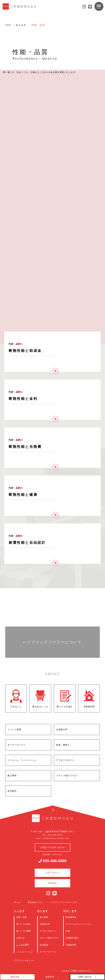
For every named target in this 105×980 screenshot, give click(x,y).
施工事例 (44, 917)
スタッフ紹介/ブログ (49, 938)
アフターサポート (48, 931)
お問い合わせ (85, 977)
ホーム (17, 902)
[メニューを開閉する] (99, 6)
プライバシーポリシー (24, 960)
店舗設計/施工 (72, 938)
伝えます (21, 25)
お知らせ (20, 938)
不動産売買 (71, 945)
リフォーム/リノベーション (78, 924)
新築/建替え (71, 917)
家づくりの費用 (24, 931)
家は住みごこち (35, 902)
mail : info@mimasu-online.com (52, 838)
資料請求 (50, 977)
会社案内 (44, 945)
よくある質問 (22, 945)
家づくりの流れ (24, 924)
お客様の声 (45, 924)
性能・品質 (21, 917)
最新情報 (15, 977)
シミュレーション (25, 952)
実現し (70, 911)
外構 (68, 931)
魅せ (43, 911)
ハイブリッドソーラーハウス (64, 902)
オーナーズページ (48, 952)
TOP (8, 25)
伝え (19, 911)
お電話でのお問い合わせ (52, 847)
